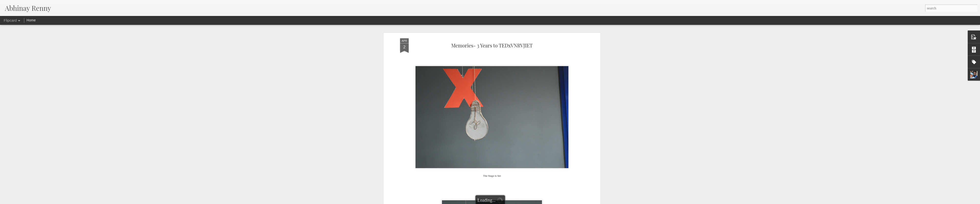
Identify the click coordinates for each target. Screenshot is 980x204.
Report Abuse (518, 201)
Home (31, 20)
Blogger (504, 201)
